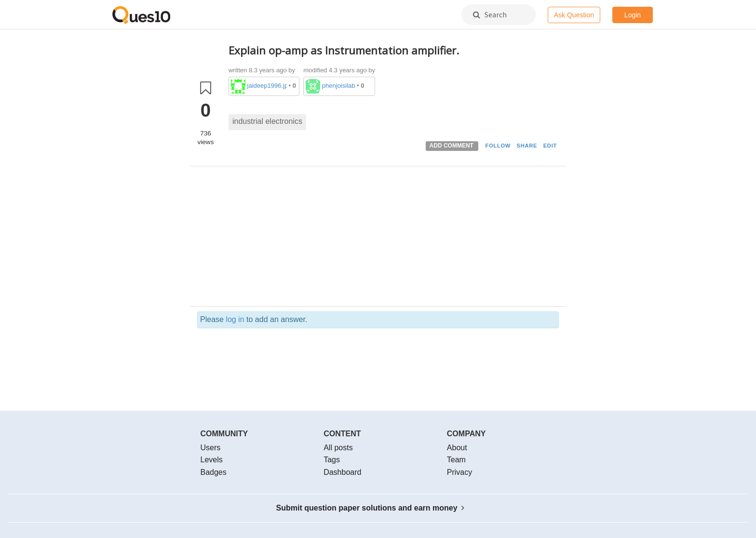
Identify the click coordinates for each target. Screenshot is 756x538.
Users (211, 448)
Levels (212, 460)
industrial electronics (267, 121)
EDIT (550, 146)
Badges (214, 472)
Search (490, 14)
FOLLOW (498, 146)
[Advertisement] (394, 239)
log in (235, 319)
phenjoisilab (339, 86)
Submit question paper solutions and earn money (371, 508)
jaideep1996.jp (267, 86)
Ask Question (574, 15)
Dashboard (342, 472)
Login (633, 15)
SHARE (527, 146)
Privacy (459, 472)
